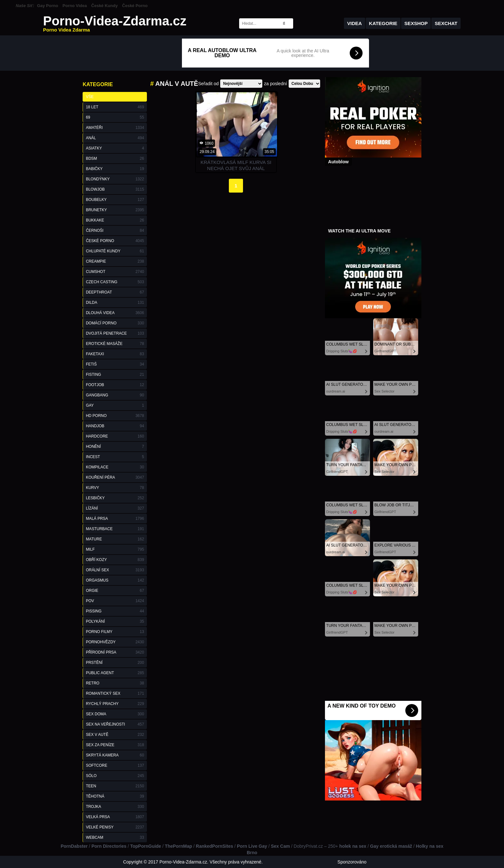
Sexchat (446, 23)
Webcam (115, 837)
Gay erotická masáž (391, 846)
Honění (115, 447)
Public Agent (115, 673)
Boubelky (115, 200)
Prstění (115, 663)
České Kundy (104, 6)
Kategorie (383, 23)
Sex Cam (280, 846)
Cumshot (115, 272)
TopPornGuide (146, 846)
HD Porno (115, 416)
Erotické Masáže (115, 344)
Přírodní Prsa (115, 652)
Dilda (115, 303)
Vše (90, 97)
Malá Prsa (115, 519)
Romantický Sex (115, 693)
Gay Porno (48, 6)
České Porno (135, 6)
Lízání (115, 508)
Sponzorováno (352, 862)
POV (115, 601)
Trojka (115, 807)
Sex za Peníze (115, 745)
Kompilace (115, 467)
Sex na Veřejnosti (115, 724)
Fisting (115, 375)
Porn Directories (109, 846)
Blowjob (115, 189)
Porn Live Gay (252, 846)
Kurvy (115, 488)
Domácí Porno (115, 323)
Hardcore (115, 436)
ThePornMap (179, 846)
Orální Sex (115, 570)
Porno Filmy (115, 632)
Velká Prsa (115, 817)
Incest (115, 457)
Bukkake (115, 220)
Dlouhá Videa (115, 313)
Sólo (115, 776)
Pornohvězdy (115, 642)
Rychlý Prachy (115, 704)
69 (115, 117)
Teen (115, 786)
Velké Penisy (115, 827)
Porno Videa (75, 6)
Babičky (115, 169)
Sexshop (416, 23)
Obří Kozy (115, 560)
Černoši (115, 231)
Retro (115, 683)
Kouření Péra (115, 477)
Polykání (115, 621)
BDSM (115, 158)
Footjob (115, 385)
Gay (115, 405)
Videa (355, 23)
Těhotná (115, 796)
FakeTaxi (115, 354)
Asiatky (115, 148)
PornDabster (74, 846)
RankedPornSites (214, 846)
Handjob (115, 426)
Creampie (115, 261)
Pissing (115, 611)
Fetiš (115, 364)
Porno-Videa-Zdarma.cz (115, 23)
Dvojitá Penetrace (115, 333)
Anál (115, 138)
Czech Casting (115, 282)
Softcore (115, 765)
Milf (115, 549)
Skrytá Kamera (115, 755)
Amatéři (115, 128)
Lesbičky (115, 498)
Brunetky (115, 210)
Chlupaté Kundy (115, 251)
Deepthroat (115, 292)
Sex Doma (115, 714)
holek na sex (353, 846)
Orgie (115, 591)
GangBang (115, 395)
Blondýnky (115, 179)
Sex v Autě (115, 735)
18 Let (115, 107)
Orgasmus (115, 580)
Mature (115, 539)
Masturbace (115, 529)
